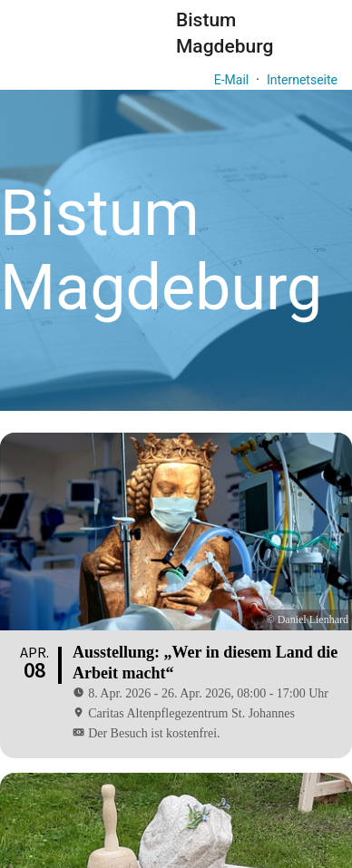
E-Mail (231, 80)
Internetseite (302, 80)
